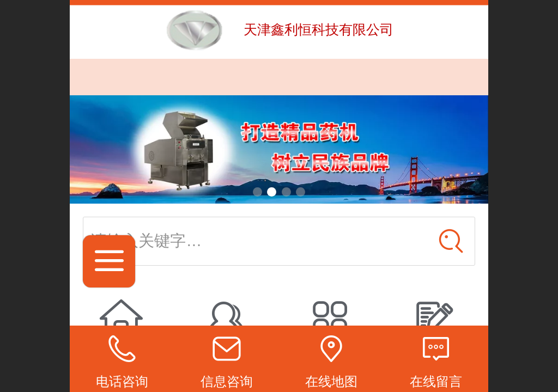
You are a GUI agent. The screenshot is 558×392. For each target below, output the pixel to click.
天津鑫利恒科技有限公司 (319, 29)
